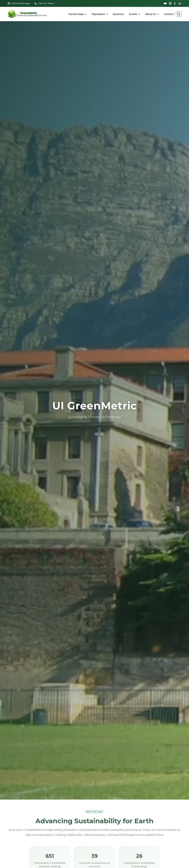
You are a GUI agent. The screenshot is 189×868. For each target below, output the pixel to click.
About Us (151, 14)
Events (133, 14)
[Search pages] (179, 14)
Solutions (118, 14)
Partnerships (76, 14)
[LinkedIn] (180, 3)
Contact (169, 14)
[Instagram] (170, 3)
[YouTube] (165, 3)
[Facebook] (175, 3)
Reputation (98, 14)
